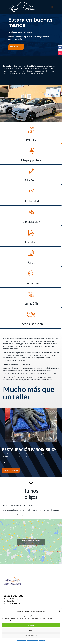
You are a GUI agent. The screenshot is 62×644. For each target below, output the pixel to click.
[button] (59, 611)
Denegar (31, 630)
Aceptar (31, 625)
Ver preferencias (31, 635)
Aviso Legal (42, 640)
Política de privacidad (33, 640)
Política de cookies (22, 640)
